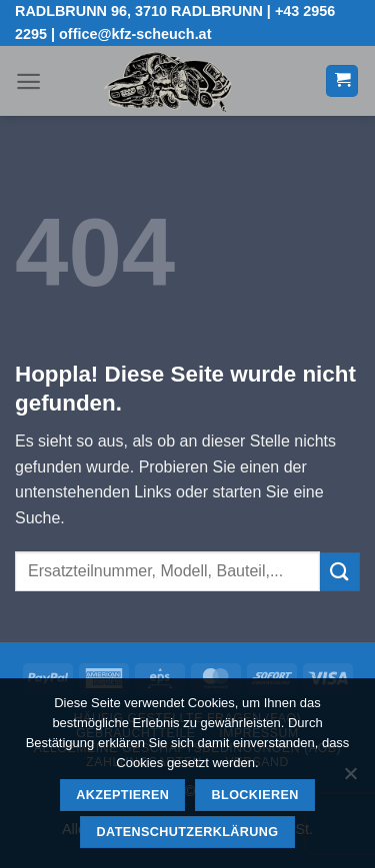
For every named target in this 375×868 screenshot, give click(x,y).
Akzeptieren (122, 795)
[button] (28, 81)
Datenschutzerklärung (188, 832)
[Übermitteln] (340, 572)
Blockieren (255, 795)
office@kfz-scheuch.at (135, 34)
